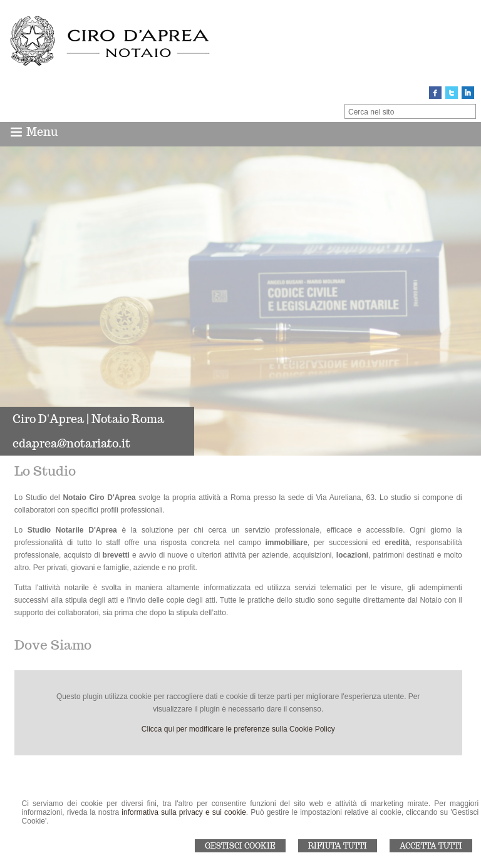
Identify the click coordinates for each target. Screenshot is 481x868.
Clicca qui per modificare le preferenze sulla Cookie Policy (238, 729)
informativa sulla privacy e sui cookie (184, 812)
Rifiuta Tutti (338, 846)
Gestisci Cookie (240, 846)
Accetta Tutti (431, 846)
